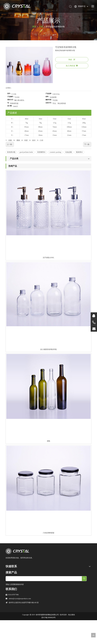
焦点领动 (72, 639)
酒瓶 (48, 441)
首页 (7, 571)
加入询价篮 (72, 66)
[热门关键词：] (84, 602)
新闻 (7, 587)
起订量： (10, 106)
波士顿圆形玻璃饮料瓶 (48, 349)
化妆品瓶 (69, 152)
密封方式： (11, 100)
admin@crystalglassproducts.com (20, 622)
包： (9, 103)
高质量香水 (41, 152)
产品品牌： (49, 94)
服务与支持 (10, 583)
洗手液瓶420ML (48, 258)
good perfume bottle (26, 152)
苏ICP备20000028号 (48, 641)
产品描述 (12, 113)
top (93, 635)
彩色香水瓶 (11, 152)
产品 (7, 579)
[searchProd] (44, 602)
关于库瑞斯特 (11, 575)
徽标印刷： (49, 100)
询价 (72, 60)
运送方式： (49, 103)
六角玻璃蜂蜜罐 (48, 533)
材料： (48, 97)
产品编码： (11, 97)
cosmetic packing (55, 152)
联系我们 (9, 591)
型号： (10, 94)
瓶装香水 (79, 152)
